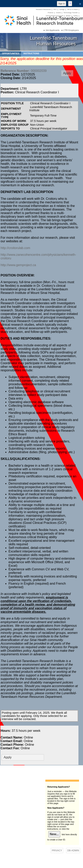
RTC (55, 9)
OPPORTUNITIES (11, 53)
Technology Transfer (71, 13)
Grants (58, 13)
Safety (76, 16)
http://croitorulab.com (15, 248)
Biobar (68, 16)
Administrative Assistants (55, 16)
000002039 (24, 71)
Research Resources (43, 9)
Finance (51, 13)
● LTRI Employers (70, 30)
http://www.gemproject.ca (18, 265)
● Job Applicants (51, 30)
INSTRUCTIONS (31, 53)
